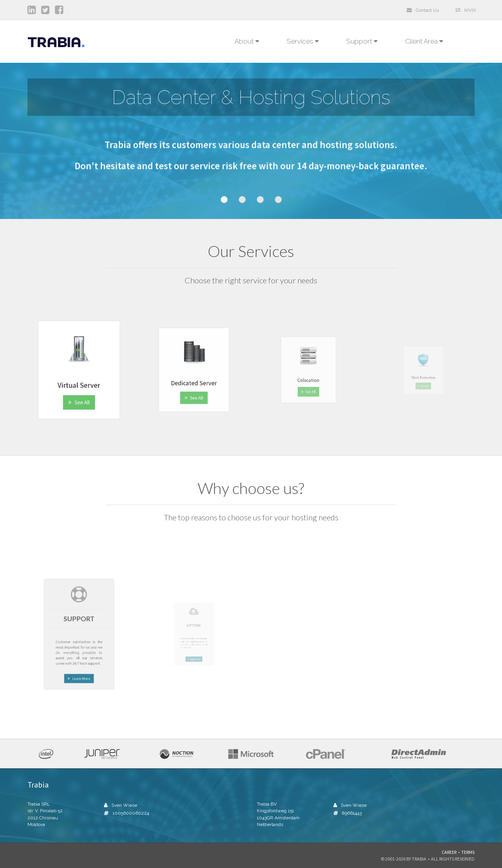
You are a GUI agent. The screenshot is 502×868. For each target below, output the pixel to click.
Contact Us (423, 10)
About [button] (247, 41)
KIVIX (466, 10)
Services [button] (303, 41)
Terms (468, 852)
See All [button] (79, 389)
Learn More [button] (79, 656)
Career (449, 852)
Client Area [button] (426, 41)
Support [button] (362, 41)
